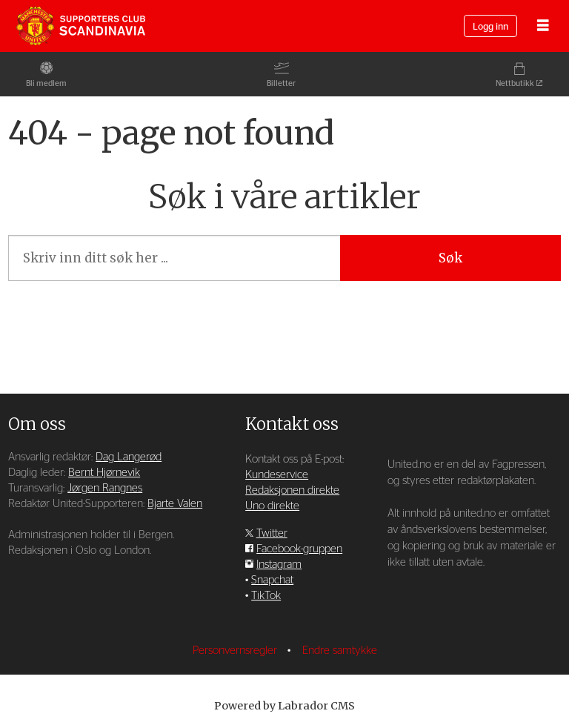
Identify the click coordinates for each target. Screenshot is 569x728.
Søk (450, 258)
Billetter (281, 83)
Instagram (279, 565)
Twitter (272, 533)
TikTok (266, 596)
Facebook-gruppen (299, 549)
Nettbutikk (515, 83)
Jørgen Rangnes (105, 488)
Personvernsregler (236, 651)
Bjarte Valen (175, 504)
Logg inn (490, 27)
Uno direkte (272, 506)
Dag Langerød (129, 457)
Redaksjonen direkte (292, 490)
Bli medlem (46, 83)
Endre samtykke (340, 651)
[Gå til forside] (81, 26)
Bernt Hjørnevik (104, 473)
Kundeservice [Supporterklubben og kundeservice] (277, 475)
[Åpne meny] (543, 26)
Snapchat (272, 580)
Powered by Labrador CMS (284, 706)
